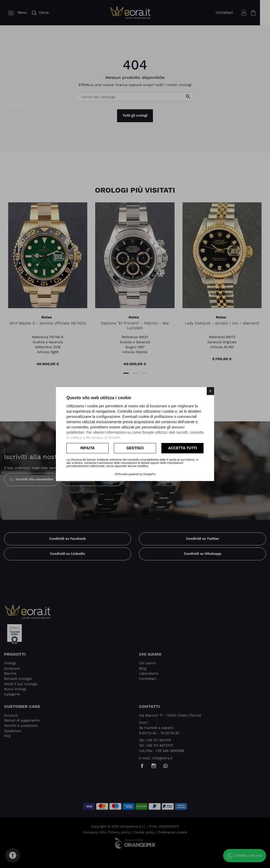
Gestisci (135, 448)
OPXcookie (121, 474)
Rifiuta (88, 448)
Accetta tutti (183, 448)
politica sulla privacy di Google (95, 438)
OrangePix (149, 474)
